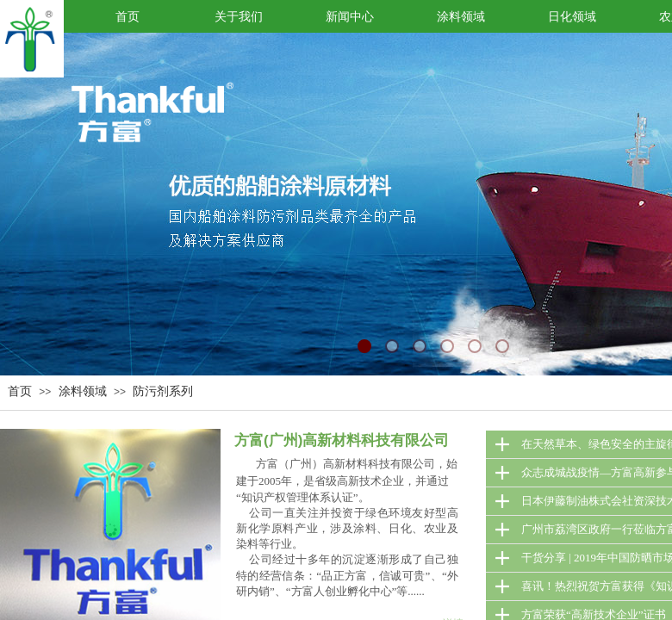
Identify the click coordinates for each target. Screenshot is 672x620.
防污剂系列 (163, 391)
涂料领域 (83, 391)
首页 (20, 391)
